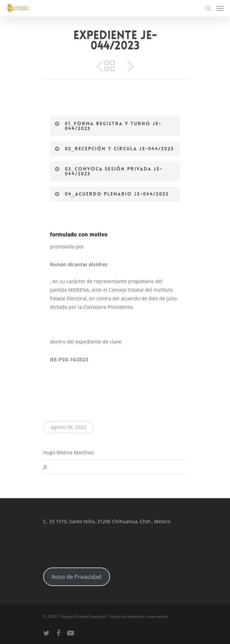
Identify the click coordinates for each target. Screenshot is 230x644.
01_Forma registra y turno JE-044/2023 (108, 126)
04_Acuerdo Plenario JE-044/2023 (112, 194)
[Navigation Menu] (220, 8)
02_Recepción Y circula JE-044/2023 (114, 149)
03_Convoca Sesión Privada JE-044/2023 (108, 171)
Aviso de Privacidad (76, 577)
